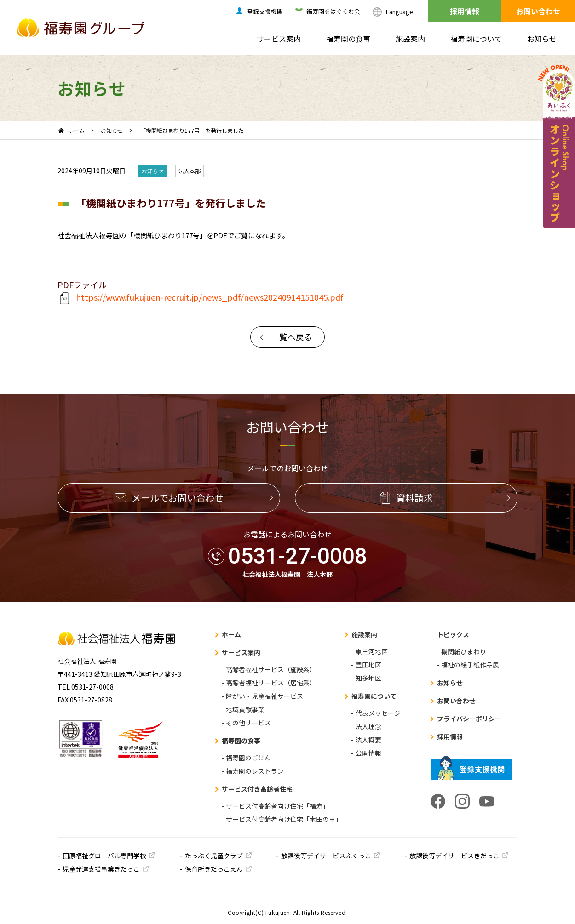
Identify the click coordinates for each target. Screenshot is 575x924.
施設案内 (410, 39)
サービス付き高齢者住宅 (257, 789)
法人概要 (368, 740)
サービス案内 (279, 39)
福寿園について (476, 39)
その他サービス (248, 723)
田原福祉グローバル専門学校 (104, 856)
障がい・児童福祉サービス (264, 696)
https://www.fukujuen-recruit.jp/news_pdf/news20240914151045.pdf (200, 298)
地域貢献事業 (245, 709)
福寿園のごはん (248, 758)
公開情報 (368, 753)
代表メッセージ (378, 713)
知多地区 (368, 678)
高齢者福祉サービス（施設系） (271, 669)
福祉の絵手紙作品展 (470, 665)
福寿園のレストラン (255, 771)
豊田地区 (368, 665)
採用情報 (465, 11)
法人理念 (368, 726)
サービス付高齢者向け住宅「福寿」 (277, 806)
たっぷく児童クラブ (214, 856)
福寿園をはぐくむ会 (333, 11)
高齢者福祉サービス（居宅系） (271, 683)
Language (400, 12)
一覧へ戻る (292, 337)
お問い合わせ (538, 11)
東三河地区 (372, 651)
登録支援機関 (265, 11)
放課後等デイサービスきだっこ (454, 856)
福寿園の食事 (348, 39)
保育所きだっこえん (214, 869)
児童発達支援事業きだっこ (101, 869)
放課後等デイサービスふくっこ (326, 856)
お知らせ (542, 39)
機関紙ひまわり (464, 651)
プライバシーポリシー (469, 719)
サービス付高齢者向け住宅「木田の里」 (284, 819)
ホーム (76, 130)
